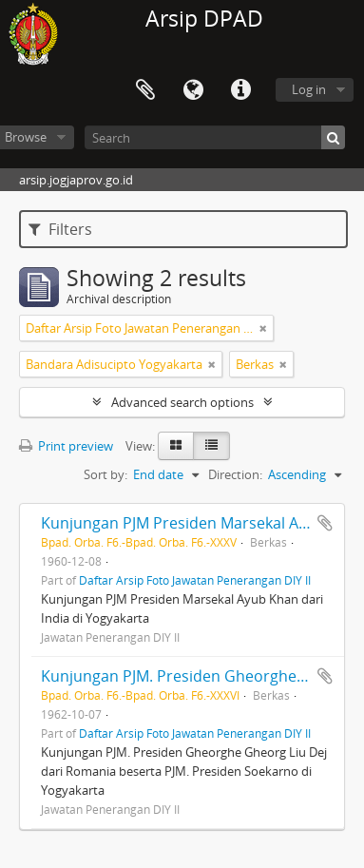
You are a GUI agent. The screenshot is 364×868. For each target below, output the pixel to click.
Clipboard (145, 90)
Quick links (240, 90)
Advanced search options (182, 402)
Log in (309, 89)
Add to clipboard (325, 523)
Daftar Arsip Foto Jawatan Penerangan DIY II (195, 580)
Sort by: (105, 474)
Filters (60, 229)
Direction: (235, 474)
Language (193, 90)
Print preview (66, 446)
